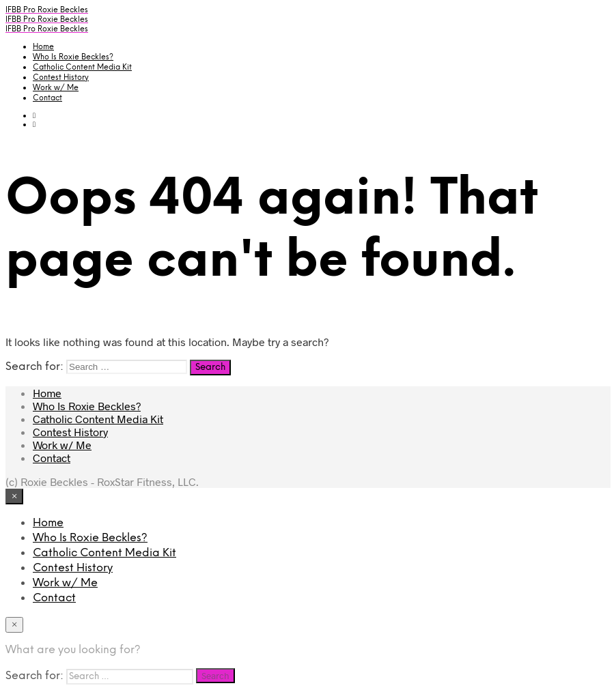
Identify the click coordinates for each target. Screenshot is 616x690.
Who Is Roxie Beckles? (73, 57)
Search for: (34, 367)
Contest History (61, 78)
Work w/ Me (56, 88)
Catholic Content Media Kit (82, 68)
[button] (34, 115)
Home (43, 47)
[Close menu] (14, 497)
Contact (47, 98)
